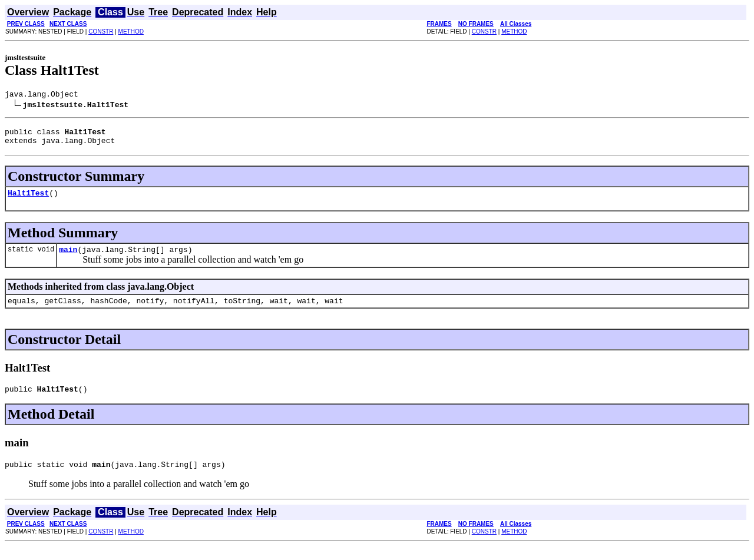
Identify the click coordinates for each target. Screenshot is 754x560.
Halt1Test (28, 200)
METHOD (131, 32)
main (68, 258)
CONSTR (101, 32)
